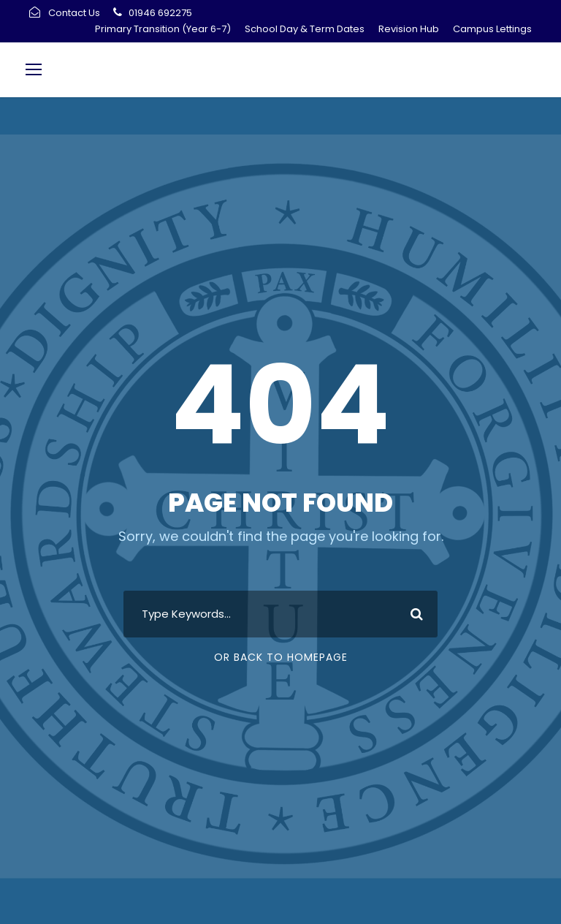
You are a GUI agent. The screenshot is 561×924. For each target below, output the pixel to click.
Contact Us (74, 13)
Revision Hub (409, 29)
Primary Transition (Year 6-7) (163, 29)
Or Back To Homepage (281, 657)
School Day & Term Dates (305, 29)
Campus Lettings (492, 29)
